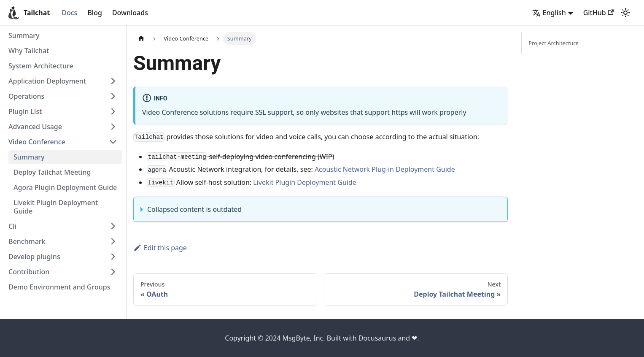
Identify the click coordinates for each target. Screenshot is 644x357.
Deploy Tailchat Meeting (52, 172)
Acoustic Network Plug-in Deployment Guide (385, 169)
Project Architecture (553, 43)
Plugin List (25, 111)
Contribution (29, 272)
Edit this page (160, 248)
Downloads (130, 13)
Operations (26, 96)
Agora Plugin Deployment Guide (65, 187)
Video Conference (37, 142)
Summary (24, 35)
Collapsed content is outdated (194, 209)
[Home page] (141, 39)
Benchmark (27, 241)
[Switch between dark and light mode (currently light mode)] (625, 13)
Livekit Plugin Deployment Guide (56, 207)
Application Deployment (47, 81)
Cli (12, 226)
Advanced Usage (35, 127)
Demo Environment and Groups (59, 287)
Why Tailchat (29, 51)
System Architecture (41, 66)
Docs (69, 13)
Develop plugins (34, 257)
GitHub (598, 13)
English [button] (549, 13)
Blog (94, 13)
